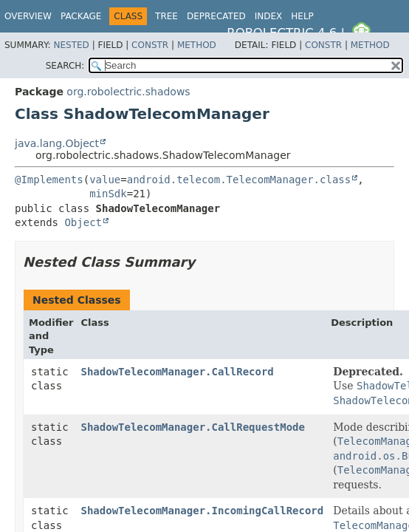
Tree (166, 16)
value (105, 180)
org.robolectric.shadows (128, 92)
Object (83, 222)
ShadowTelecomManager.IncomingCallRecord (203, 511)
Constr (150, 45)
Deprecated (216, 16)
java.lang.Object (57, 143)
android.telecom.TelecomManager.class (239, 180)
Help (302, 16)
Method (197, 45)
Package (81, 16)
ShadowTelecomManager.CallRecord (178, 372)
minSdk (108, 194)
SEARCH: (65, 66)
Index (269, 16)
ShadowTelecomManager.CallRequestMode (193, 427)
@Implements (49, 180)
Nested (71, 45)
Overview (28, 16)
